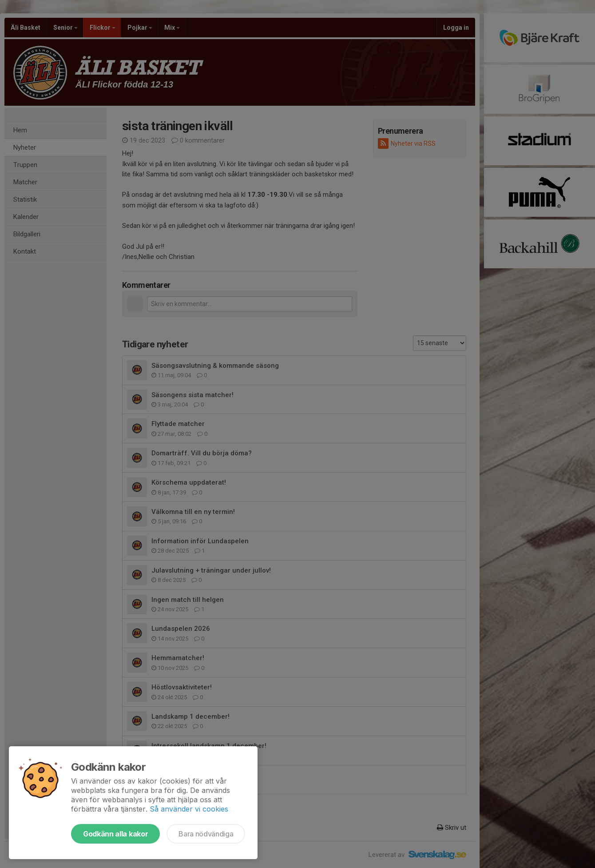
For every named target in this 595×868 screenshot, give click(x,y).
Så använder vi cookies (189, 809)
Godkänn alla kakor (115, 834)
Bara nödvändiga (206, 834)
